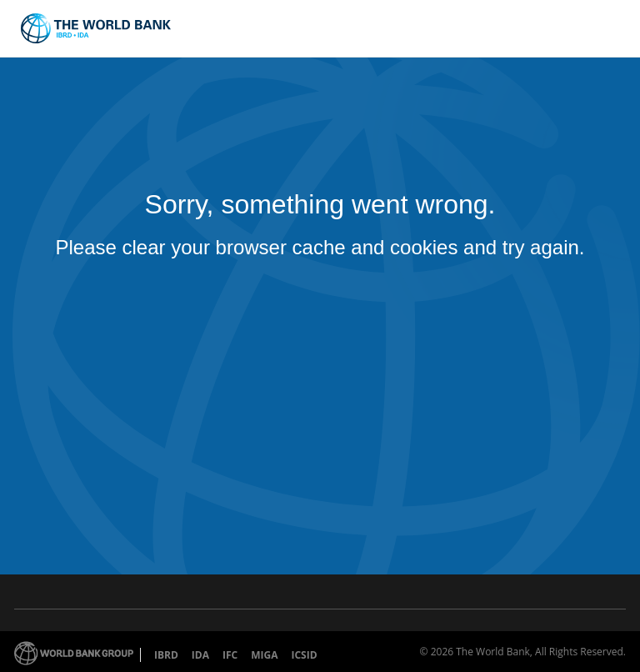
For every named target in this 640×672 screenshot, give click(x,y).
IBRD (166, 655)
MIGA (264, 655)
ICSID (304, 655)
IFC (230, 655)
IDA (200, 655)
